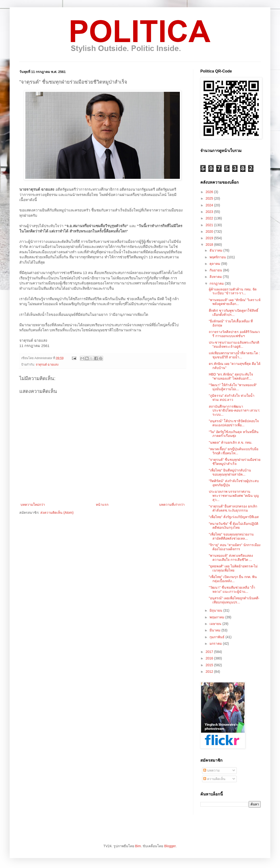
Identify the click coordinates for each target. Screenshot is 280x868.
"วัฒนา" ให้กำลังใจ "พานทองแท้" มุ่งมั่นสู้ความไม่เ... (233, 387)
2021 (210, 225)
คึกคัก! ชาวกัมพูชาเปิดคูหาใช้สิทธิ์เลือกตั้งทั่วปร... (234, 313)
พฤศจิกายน (218, 257)
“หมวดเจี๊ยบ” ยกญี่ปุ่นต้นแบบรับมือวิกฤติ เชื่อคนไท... (234, 451)
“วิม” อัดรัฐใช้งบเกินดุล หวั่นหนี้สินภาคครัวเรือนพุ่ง (234, 434)
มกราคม (216, 644)
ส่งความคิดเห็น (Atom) (57, 513)
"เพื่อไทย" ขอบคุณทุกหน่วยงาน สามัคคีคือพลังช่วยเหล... (231, 536)
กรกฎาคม (217, 283)
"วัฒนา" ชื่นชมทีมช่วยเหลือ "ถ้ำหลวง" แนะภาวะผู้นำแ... (232, 590)
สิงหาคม (216, 277)
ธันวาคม (216, 250)
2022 (210, 218)
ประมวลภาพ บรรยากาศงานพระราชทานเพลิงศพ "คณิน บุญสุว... (234, 496)
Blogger (170, 846)
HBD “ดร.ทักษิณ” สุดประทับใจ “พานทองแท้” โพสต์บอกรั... (231, 376)
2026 (210, 192)
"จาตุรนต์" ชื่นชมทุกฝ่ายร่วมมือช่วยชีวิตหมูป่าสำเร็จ (235, 462)
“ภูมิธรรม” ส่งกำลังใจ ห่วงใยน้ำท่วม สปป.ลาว (232, 398)
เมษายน (216, 624)
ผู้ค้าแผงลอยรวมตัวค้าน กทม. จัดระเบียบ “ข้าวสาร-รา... (233, 291)
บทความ (211, 770)
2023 (210, 212)
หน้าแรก (102, 505)
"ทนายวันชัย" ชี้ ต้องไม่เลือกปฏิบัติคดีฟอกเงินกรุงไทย (234, 526)
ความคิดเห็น (214, 779)
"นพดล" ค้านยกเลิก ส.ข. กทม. (231, 442)
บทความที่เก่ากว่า (172, 505)
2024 (210, 205)
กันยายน (216, 270)
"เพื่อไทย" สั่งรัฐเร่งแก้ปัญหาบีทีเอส (234, 517)
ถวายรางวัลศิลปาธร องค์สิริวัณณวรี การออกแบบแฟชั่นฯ (234, 334)
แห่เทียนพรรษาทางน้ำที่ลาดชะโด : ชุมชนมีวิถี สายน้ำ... (234, 355)
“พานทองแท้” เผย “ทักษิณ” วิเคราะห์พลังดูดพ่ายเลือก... (235, 302)
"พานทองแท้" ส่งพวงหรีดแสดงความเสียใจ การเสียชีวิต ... (231, 558)
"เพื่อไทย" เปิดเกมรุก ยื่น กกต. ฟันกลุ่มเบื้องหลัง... (233, 579)
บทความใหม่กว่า (33, 505)
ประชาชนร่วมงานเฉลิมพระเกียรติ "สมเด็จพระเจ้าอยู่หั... (234, 344)
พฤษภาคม (217, 617)
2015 (210, 665)
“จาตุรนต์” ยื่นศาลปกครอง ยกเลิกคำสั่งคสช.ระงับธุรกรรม (233, 508)
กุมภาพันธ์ (217, 637)
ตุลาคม (215, 264)
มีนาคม (215, 630)
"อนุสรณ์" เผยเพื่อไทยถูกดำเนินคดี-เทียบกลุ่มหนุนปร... (234, 600)
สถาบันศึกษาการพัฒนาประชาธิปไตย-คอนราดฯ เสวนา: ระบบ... (234, 411)
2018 (210, 245)
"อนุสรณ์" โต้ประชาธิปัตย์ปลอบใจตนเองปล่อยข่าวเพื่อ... (234, 423)
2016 (210, 658)
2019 (210, 238)
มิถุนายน (216, 610)
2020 (210, 231)
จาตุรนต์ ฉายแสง (47, 365)
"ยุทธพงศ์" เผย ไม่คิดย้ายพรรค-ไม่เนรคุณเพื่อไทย (233, 568)
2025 (210, 198)
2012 (210, 672)
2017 (210, 652)
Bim (138, 846)
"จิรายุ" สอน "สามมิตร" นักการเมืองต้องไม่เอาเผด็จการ (235, 547)
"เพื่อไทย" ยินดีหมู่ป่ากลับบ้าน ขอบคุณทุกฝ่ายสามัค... (230, 472)
